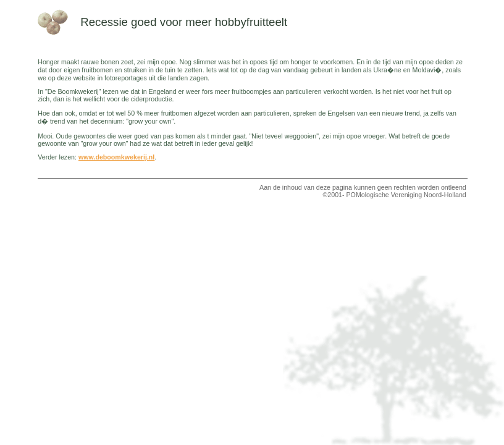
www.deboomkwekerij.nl (116, 157)
